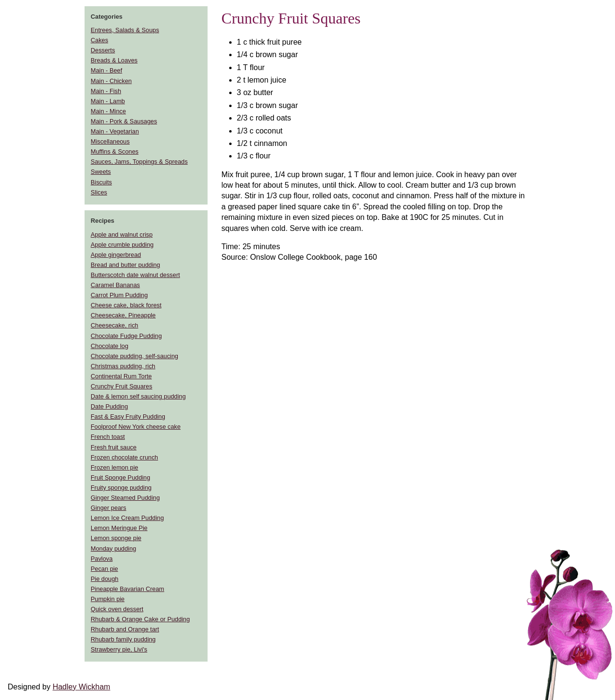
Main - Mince (108, 111)
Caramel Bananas (115, 285)
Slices (99, 192)
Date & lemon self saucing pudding (138, 396)
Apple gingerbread (116, 255)
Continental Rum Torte (121, 376)
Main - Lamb (108, 101)
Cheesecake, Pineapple (123, 315)
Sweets (101, 172)
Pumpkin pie (108, 599)
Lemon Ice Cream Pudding (127, 518)
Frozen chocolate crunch (124, 457)
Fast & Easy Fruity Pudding (128, 416)
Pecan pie (105, 569)
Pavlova (102, 559)
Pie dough (105, 579)
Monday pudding (114, 549)
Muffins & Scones (115, 151)
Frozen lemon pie (115, 467)
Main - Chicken (111, 81)
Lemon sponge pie (116, 538)
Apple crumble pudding (122, 245)
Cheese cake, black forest (126, 305)
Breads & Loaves (114, 60)
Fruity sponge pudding (121, 488)
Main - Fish (106, 91)
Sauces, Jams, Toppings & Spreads (139, 162)
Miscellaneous (110, 141)
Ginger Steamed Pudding (125, 498)
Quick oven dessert (117, 609)
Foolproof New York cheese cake (136, 427)
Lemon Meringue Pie (119, 528)
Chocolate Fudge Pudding (126, 336)
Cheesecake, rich (115, 325)
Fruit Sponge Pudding (121, 477)
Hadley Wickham (81, 687)
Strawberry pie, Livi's (119, 649)
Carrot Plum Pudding (119, 295)
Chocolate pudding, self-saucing (135, 356)
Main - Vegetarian (115, 131)
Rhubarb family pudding (123, 639)
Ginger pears (109, 508)
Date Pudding (110, 406)
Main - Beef (106, 70)
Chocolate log (110, 346)
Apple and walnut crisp (122, 235)
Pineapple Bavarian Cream (128, 589)
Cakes (99, 40)
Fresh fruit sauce (114, 447)
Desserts (103, 50)
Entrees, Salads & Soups (125, 30)
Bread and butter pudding (125, 265)
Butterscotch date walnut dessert (135, 275)
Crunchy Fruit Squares (122, 386)
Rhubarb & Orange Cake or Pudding (140, 619)
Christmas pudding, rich (123, 366)
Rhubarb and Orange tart (125, 629)
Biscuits (101, 182)
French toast (108, 437)
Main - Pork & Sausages (124, 121)
